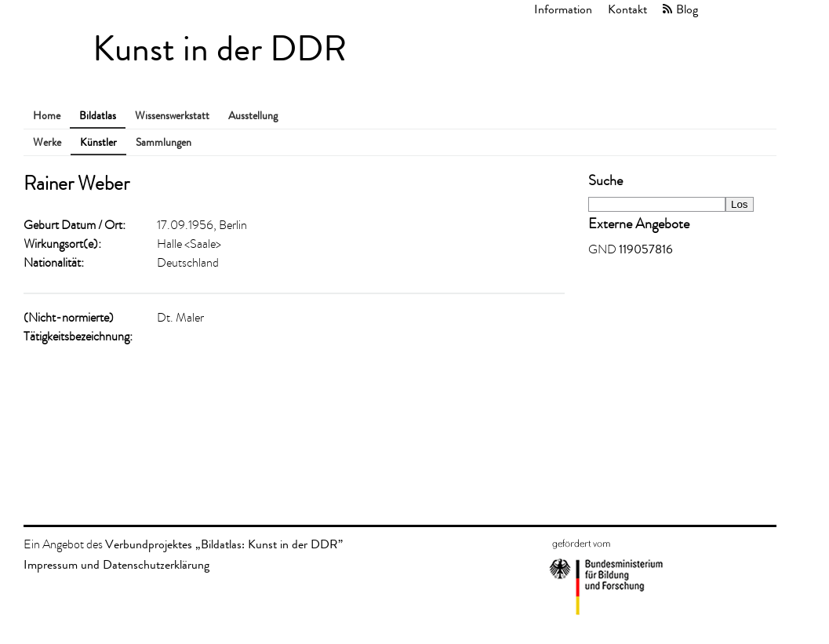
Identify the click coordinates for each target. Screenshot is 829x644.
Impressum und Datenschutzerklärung (116, 564)
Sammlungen (164, 142)
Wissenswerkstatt (172, 116)
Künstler (98, 142)
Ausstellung (253, 116)
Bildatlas (98, 116)
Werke (47, 142)
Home (47, 116)
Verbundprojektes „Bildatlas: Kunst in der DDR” (224, 544)
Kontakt (627, 9)
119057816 (646, 249)
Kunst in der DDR (220, 49)
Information (563, 9)
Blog (687, 9)
